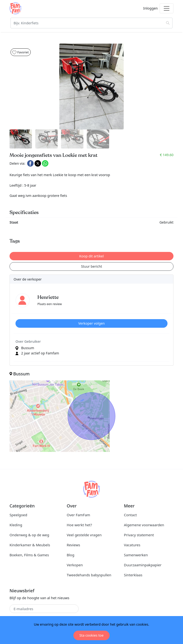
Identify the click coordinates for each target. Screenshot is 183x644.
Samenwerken (136, 555)
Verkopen (75, 565)
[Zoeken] (91, 23)
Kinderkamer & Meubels (30, 545)
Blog (71, 555)
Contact (130, 515)
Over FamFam (78, 515)
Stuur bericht (91, 266)
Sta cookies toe (91, 635)
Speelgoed (18, 515)
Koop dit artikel (92, 256)
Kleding (16, 525)
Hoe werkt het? (79, 525)
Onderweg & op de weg (29, 535)
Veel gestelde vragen (84, 535)
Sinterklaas (133, 575)
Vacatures (132, 545)
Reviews (73, 545)
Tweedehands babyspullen (89, 575)
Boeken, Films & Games (29, 555)
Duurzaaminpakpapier (143, 565)
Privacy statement (139, 535)
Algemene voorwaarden (144, 525)
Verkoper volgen (91, 323)
